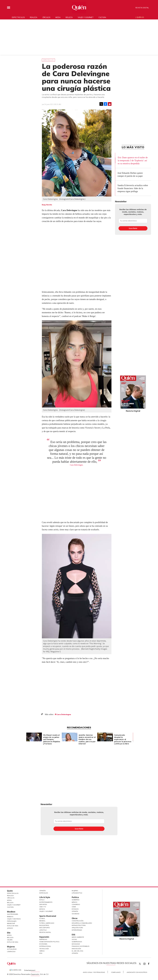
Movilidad (76, 944)
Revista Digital (142, 8)
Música (42, 909)
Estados (75, 909)
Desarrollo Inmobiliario (82, 923)
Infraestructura (79, 925)
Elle (9, 933)
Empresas (43, 939)
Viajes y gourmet (86, 17)
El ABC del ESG (77, 951)
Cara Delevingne (64, 714)
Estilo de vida (13, 942)
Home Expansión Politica (49, 942)
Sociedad (76, 914)
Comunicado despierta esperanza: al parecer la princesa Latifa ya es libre (123, 739)
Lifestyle (43, 930)
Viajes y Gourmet (14, 905)
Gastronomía (13, 914)
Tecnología (44, 949)
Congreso (76, 904)
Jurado (10, 928)
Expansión (44, 937)
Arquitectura (77, 928)
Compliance (116, 972)
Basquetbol (44, 925)
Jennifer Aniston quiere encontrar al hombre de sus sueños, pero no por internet (87, 739)
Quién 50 (140, 17)
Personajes (12, 921)
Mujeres (11, 947)
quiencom (146, 963)
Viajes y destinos (14, 919)
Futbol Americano (47, 923)
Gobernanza (77, 942)
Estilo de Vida (13, 926)
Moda (58, 17)
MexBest (11, 912)
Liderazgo (11, 951)
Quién (10, 891)
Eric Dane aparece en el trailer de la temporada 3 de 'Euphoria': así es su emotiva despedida (133, 160)
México (75, 902)
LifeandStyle (77, 893)
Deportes (43, 904)
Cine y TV (43, 907)
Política (75, 897)
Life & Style (45, 897)
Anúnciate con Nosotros (137, 972)
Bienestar (11, 923)
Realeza (34, 17)
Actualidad (12, 949)
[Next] (133, 736)
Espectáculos (18, 17)
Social (74, 939)
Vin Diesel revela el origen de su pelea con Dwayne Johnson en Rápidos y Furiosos (52, 739)
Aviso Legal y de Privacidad (94, 972)
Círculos (46, 17)
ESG (41, 953)
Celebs (10, 940)
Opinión (42, 891)
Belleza (69, 17)
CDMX (74, 907)
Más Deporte (45, 928)
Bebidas (10, 917)
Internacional (45, 946)
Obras (42, 951)
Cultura (102, 17)
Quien (140, 964)
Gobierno (76, 900)
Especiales (44, 893)
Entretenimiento (46, 902)
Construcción (78, 921)
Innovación (76, 949)
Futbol (42, 918)
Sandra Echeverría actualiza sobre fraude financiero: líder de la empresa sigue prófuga (133, 188)
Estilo (42, 900)
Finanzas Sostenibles (81, 946)
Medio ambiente (78, 937)
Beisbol (42, 921)
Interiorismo (77, 930)
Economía (43, 944)
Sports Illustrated (48, 916)
